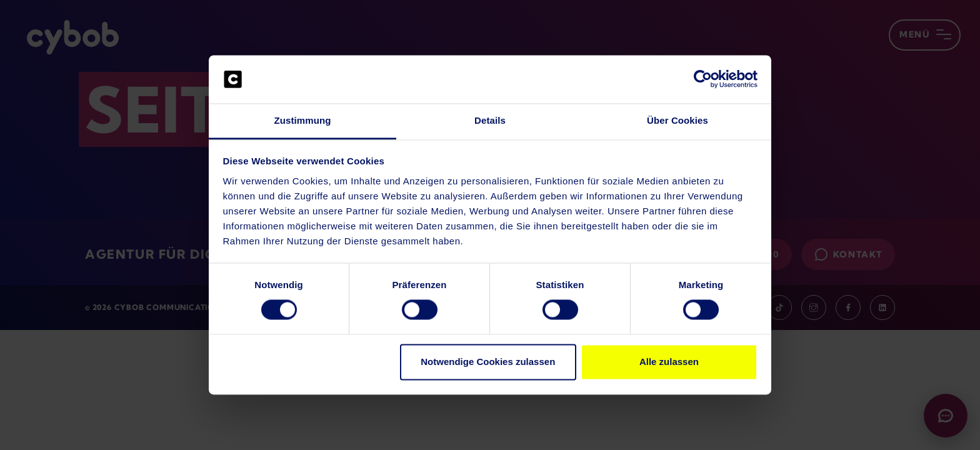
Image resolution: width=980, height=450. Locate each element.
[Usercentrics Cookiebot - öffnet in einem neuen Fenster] (703, 79)
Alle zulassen (669, 362)
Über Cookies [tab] (677, 120)
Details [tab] (490, 120)
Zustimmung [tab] (303, 120)
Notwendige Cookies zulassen (488, 362)
